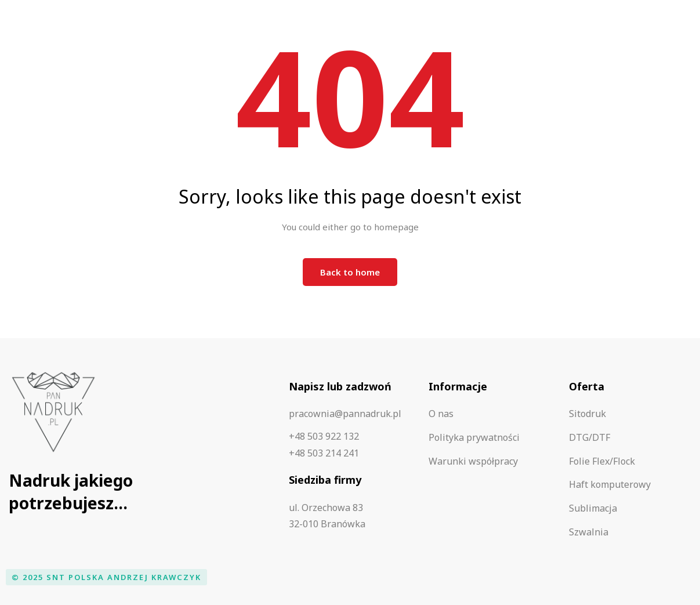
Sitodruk (587, 414)
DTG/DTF (590, 437)
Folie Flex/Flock (602, 461)
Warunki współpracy (473, 461)
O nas (441, 414)
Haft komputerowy (610, 484)
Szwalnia (589, 532)
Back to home (350, 272)
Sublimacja (593, 508)
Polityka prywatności (474, 437)
